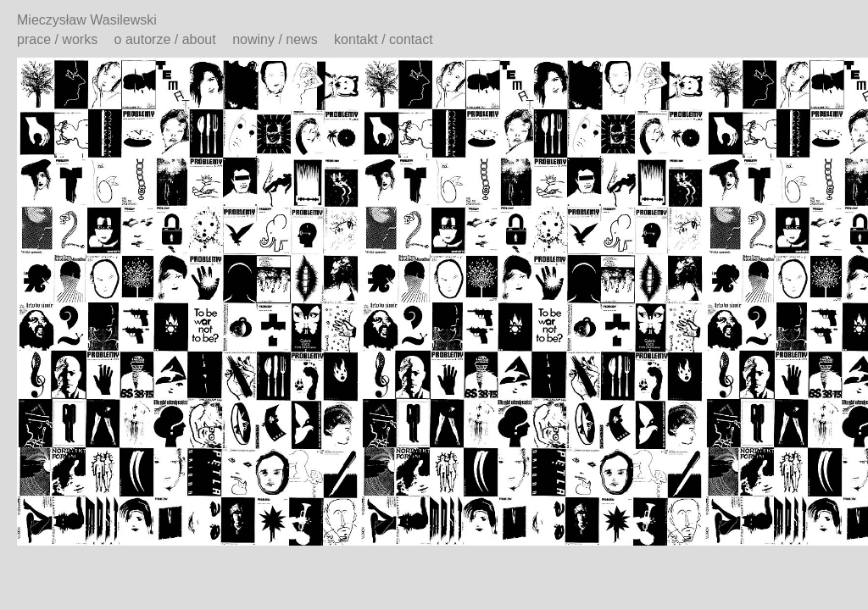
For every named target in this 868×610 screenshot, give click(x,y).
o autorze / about (165, 39)
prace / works (57, 39)
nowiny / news (275, 39)
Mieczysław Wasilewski (87, 20)
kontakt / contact (384, 39)
